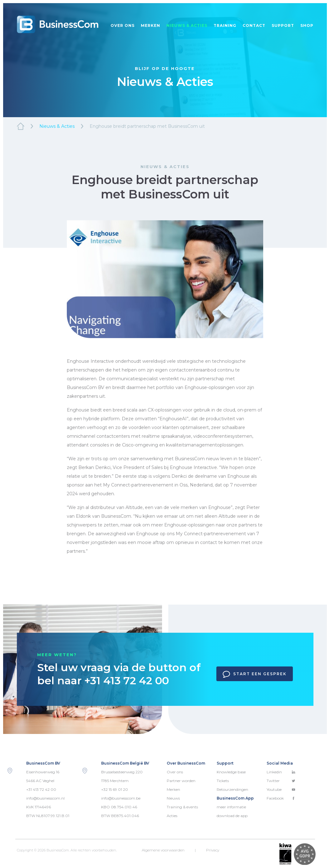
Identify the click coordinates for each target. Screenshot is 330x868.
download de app (232, 816)
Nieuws (173, 798)
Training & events (182, 807)
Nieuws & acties (187, 25)
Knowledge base (231, 772)
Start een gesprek (255, 674)
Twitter (281, 781)
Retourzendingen (232, 789)
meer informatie (231, 807)
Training (225, 25)
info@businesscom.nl (45, 798)
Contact (254, 25)
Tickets (223, 781)
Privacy (213, 850)
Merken (150, 25)
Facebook (281, 798)
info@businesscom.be (121, 798)
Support (283, 25)
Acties (172, 816)
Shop (307, 25)
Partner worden (181, 781)
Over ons (123, 25)
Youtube (281, 789)
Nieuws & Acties (57, 126)
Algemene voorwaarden (163, 850)
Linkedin (281, 772)
